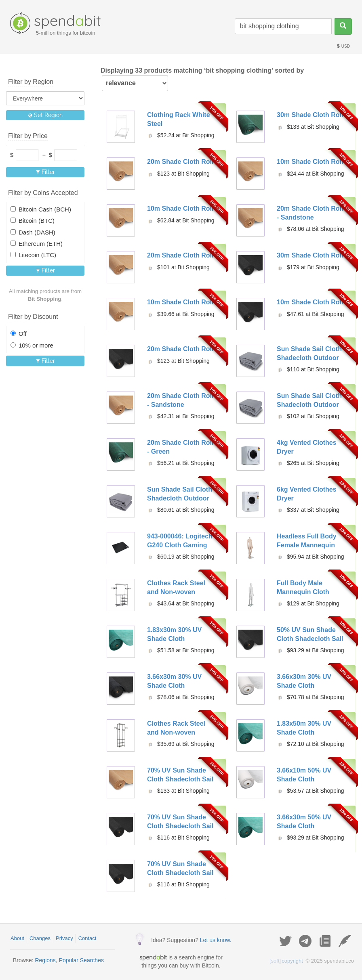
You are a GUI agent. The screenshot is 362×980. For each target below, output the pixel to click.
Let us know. (216, 940)
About (17, 938)
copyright (286, 961)
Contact (87, 938)
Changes (40, 938)
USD (343, 46)
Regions (45, 960)
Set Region (45, 115)
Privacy (64, 938)
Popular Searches (81, 960)
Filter (45, 172)
